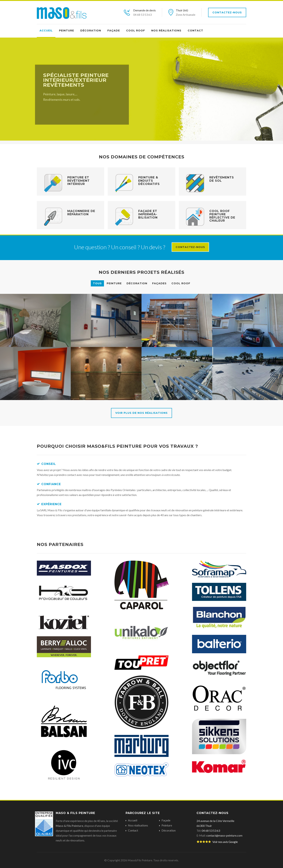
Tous (97, 283)
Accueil (46, 31)
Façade (114, 31)
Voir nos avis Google (217, 842)
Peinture (67, 31)
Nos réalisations (166, 31)
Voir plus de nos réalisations (141, 413)
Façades (159, 283)
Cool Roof (136, 31)
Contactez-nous (227, 12)
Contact (195, 31)
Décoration (91, 31)
